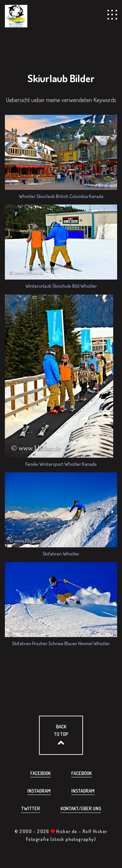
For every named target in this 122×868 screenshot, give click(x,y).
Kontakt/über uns (81, 808)
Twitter (31, 808)
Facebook (41, 773)
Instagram (39, 791)
